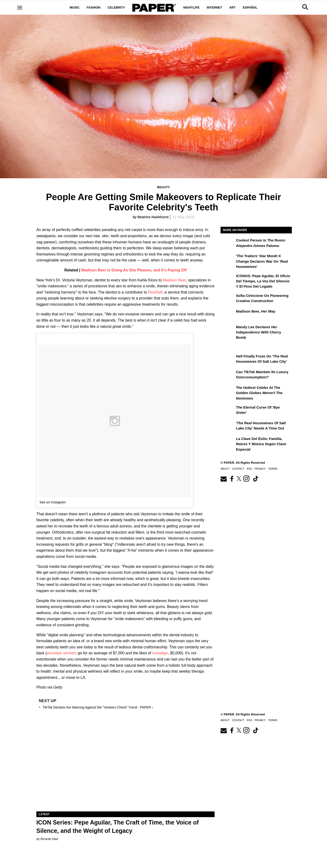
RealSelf (155, 292)
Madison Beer (174, 280)
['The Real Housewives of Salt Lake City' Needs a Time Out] (228, 426)
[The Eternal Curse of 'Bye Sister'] (228, 411)
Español (250, 7)
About (225, 469)
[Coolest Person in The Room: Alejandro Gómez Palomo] (228, 244)
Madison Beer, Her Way (256, 311)
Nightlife (191, 7)
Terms (273, 469)
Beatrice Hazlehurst (153, 217)
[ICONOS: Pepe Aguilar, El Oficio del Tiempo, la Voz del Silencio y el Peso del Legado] (228, 279)
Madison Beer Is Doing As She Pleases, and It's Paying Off (134, 270)
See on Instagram (53, 502)
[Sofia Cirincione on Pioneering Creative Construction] (228, 299)
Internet (214, 7)
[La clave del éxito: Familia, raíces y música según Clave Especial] (228, 442)
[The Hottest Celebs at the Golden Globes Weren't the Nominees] (228, 391)
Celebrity (116, 7)
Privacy (260, 469)
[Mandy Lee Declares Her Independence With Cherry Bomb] (228, 330)
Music (75, 7)
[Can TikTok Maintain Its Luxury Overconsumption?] (228, 375)
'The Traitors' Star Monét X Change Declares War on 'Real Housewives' (262, 261)
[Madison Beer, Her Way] (228, 315)
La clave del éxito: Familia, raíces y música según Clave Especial (261, 444)
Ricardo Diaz (49, 839)
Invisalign (160, 653)
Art (233, 7)
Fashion (94, 7)
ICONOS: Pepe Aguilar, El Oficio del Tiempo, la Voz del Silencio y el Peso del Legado (263, 281)
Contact (238, 469)
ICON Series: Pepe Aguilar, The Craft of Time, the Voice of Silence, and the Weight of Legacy (118, 827)
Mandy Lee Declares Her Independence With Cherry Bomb (259, 332)
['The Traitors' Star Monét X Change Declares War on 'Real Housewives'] (228, 259)
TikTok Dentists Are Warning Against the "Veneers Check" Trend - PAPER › (98, 707)
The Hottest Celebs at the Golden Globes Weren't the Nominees (259, 393)
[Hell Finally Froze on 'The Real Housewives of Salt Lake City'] (228, 360)
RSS (249, 469)
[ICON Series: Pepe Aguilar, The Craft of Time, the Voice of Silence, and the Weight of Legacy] (125, 767)
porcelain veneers (62, 653)
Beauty (163, 187)
